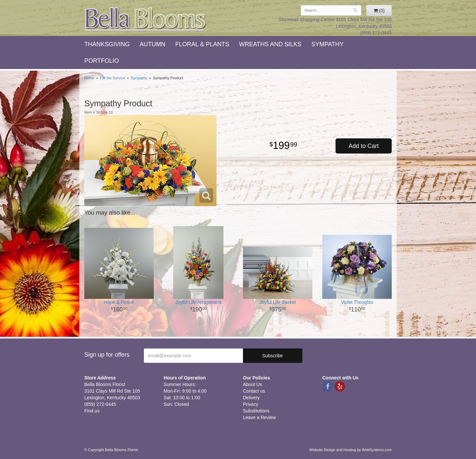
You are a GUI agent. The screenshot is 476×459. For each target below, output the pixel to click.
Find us (92, 411)
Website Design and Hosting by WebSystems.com (351, 450)
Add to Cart (363, 146)
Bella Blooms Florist (145, 19)
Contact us (254, 391)
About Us (253, 384)
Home (89, 78)
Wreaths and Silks (270, 44)
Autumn (152, 44)
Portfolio (102, 61)
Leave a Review (259, 417)
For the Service (112, 78)
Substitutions (256, 411)
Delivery (251, 398)
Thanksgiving (107, 44)
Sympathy (327, 44)
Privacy (251, 404)
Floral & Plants (202, 44)
